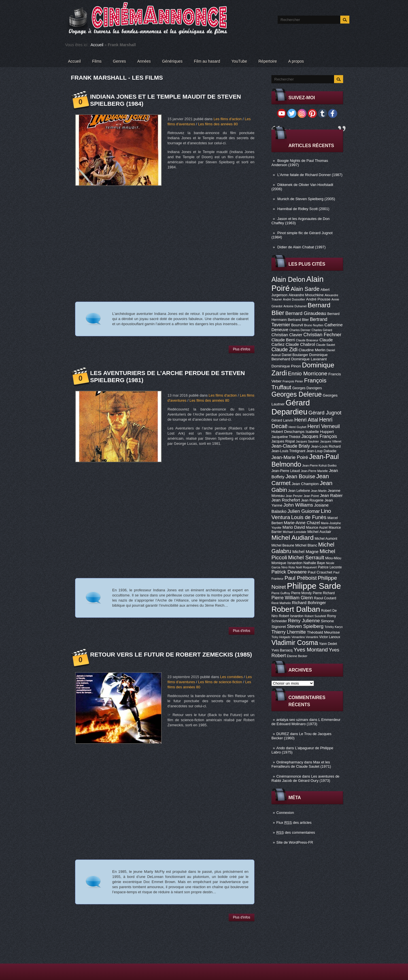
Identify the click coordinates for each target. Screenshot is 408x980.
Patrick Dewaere (289, 572)
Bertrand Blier (298, 320)
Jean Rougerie (312, 500)
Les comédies (231, 677)
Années (144, 61)
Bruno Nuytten (314, 325)
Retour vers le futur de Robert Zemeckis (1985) (171, 654)
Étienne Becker (297, 656)
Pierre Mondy (301, 593)
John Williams (298, 505)
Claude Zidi (284, 350)
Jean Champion (305, 484)
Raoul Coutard (325, 598)
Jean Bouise (300, 476)
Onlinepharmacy (290, 762)
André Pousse (318, 299)
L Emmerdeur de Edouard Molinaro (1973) (306, 722)
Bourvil (297, 325)
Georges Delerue (297, 394)
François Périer (293, 381)
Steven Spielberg (305, 626)
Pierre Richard (324, 593)
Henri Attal (306, 420)
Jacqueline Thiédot (286, 437)
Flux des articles (294, 823)
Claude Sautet (326, 345)
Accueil (97, 45)
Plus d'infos (242, 349)
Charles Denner (300, 330)
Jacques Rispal (283, 441)
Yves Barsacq (282, 650)
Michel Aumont (326, 539)
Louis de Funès (309, 517)
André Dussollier (294, 299)
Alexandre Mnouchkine (306, 295)
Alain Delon (288, 280)
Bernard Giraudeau (306, 313)
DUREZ (283, 734)
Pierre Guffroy (281, 593)
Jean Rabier (331, 496)
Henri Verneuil (324, 426)
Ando (280, 748)
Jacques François (319, 436)
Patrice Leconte (330, 567)
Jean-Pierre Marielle (314, 471)
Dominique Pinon (286, 366)
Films (97, 61)
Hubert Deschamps (288, 432)
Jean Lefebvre (299, 491)
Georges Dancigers (307, 388)
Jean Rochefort (286, 500)
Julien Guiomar (304, 511)
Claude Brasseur (307, 340)
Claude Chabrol (300, 344)
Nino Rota (288, 567)
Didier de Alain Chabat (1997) (302, 247)
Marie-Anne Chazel (302, 523)
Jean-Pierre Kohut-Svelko (319, 465)
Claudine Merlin (312, 350)
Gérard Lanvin (282, 420)
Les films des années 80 (218, 124)
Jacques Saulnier (307, 441)
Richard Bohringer (309, 603)
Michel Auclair (319, 532)
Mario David (294, 527)
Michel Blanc (306, 545)
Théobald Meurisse (323, 632)
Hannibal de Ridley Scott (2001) (303, 209)
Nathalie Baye (314, 563)
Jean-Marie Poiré (290, 457)
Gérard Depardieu (291, 407)
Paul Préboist (300, 578)
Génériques (172, 61)
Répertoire (268, 61)
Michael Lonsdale (295, 532)
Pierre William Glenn (292, 598)
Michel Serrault (306, 557)
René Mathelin (281, 603)
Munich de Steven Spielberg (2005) (306, 199)
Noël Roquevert (306, 567)
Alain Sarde (305, 289)
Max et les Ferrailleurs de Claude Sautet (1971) (301, 764)
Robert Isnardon (291, 616)
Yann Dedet (328, 644)
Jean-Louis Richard (326, 446)
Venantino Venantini (305, 637)
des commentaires (296, 832)
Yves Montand (311, 650)
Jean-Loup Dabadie (321, 451)
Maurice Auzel (317, 528)
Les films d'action (228, 119)
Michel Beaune (283, 545)
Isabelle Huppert (320, 432)
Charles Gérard (322, 330)
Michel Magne (306, 552)
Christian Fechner (322, 335)
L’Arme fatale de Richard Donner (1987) (310, 175)
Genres (120, 61)
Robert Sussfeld (315, 616)
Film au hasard (207, 61)
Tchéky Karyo (333, 627)
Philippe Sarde (314, 586)
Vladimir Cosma (295, 643)
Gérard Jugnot (325, 413)
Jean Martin (319, 491)
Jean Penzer (294, 496)
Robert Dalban (296, 609)
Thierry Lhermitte (289, 632)
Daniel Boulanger (295, 355)
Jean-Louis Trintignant (288, 451)
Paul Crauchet (320, 572)
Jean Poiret (311, 496)
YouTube (239, 61)
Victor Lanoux (330, 637)
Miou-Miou (333, 558)
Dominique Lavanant (309, 359)
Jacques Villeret (331, 441)
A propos (296, 61)
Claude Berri (283, 340)
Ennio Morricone (308, 373)
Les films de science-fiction (220, 682)
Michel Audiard (293, 537)
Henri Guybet (298, 427)
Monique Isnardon (287, 563)
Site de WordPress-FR (295, 842)
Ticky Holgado (281, 637)
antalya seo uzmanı (292, 720)
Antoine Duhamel (295, 306)
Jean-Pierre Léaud (286, 471)
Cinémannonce (289, 776)
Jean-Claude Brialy (291, 446)
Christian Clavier (287, 335)
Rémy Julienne (304, 621)
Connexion (285, 813)
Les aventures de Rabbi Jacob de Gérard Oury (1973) (305, 778)
